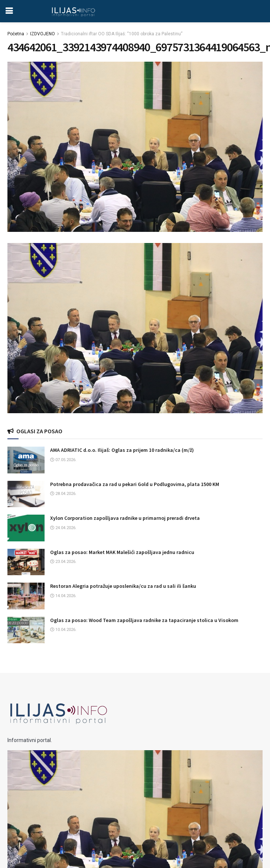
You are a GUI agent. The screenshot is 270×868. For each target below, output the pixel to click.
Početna (16, 34)
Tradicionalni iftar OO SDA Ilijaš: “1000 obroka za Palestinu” (122, 34)
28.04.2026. (63, 494)
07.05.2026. (63, 460)
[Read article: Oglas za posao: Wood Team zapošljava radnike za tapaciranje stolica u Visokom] (26, 630)
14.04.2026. (63, 596)
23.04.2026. (63, 562)
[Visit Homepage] (73, 11)
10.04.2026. (63, 630)
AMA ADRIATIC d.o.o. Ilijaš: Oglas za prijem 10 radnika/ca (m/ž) (122, 450)
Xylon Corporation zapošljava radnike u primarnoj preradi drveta (125, 518)
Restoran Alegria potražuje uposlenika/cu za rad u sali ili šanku (123, 586)
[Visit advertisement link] (135, 328)
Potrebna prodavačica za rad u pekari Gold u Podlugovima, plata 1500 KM (135, 484)
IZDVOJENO (43, 34)
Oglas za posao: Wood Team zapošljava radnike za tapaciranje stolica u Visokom (144, 620)
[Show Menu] (9, 11)
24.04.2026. (63, 528)
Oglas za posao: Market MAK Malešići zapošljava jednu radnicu (122, 552)
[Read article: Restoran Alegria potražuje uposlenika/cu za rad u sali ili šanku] (26, 596)
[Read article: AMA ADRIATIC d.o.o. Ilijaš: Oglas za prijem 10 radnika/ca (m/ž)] (26, 460)
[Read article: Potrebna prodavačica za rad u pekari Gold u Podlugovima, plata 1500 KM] (26, 494)
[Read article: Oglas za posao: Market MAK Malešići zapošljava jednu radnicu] (26, 562)
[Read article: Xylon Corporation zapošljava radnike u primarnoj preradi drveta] (26, 528)
